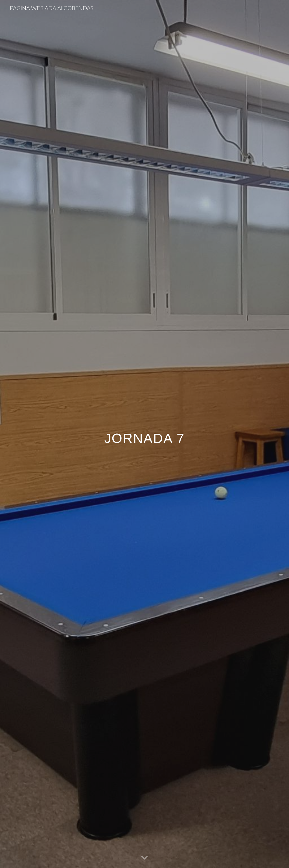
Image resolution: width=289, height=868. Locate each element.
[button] (144, 858)
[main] (144, 434)
